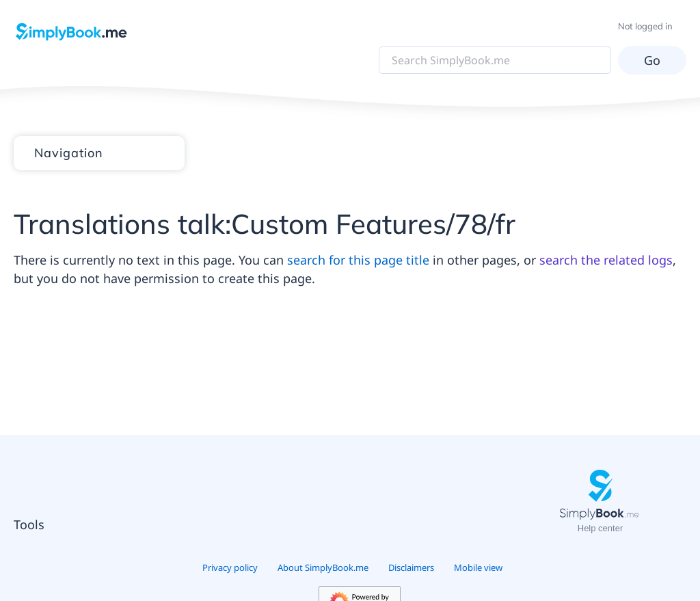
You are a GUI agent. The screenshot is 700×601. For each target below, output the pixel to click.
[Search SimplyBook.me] (495, 60)
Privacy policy (230, 567)
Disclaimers (411, 567)
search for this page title (358, 260)
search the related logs (606, 260)
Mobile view (478, 567)
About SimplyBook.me (323, 567)
